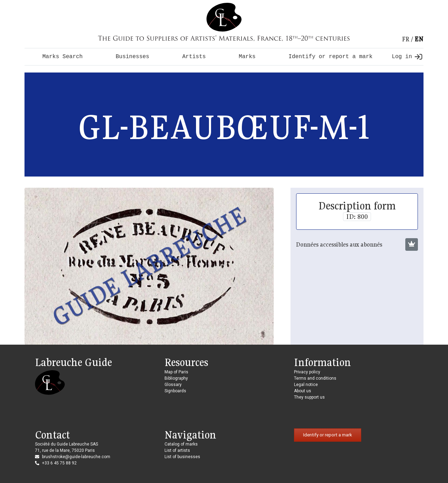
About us (303, 391)
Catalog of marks (181, 444)
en (419, 39)
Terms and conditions (315, 378)
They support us (309, 397)
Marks (247, 57)
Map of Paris (176, 372)
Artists (194, 57)
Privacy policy (307, 372)
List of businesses (182, 457)
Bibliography (176, 378)
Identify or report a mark (330, 57)
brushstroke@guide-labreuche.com (76, 457)
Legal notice (306, 385)
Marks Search (62, 57)
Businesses (132, 57)
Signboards (175, 391)
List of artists (177, 450)
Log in (407, 57)
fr (406, 39)
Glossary (173, 385)
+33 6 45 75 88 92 (59, 463)
